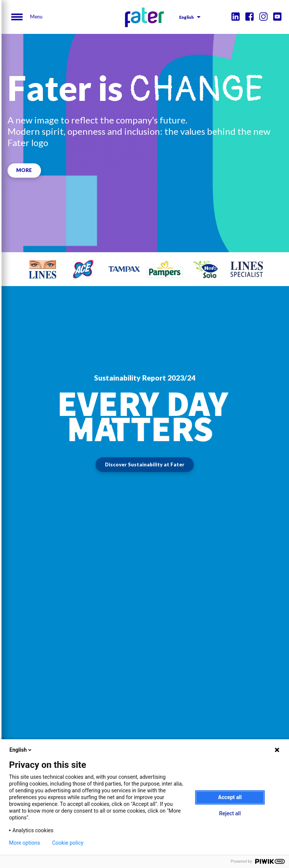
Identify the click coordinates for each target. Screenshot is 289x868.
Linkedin (236, 17)
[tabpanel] (43, 269)
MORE (25, 170)
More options (25, 843)
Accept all (230, 797)
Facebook (249, 17)
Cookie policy (68, 843)
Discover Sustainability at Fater (145, 464)
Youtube (277, 17)
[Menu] (27, 17)
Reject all (230, 813)
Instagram (263, 17)
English (186, 17)
